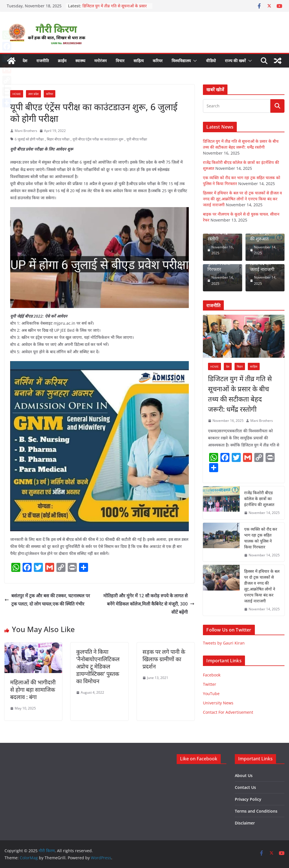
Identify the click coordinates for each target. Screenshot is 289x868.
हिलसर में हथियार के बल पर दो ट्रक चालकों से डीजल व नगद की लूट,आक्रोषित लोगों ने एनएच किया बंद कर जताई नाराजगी (242, 199)
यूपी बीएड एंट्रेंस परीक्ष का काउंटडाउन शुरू (98, 139)
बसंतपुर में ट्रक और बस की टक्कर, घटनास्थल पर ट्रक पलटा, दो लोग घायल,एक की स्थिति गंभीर (47, 600)
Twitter (210, 684)
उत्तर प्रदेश (33, 94)
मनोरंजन (100, 61)
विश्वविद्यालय (181, 61)
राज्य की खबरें (235, 61)
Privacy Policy (248, 799)
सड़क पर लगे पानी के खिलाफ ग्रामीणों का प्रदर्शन (164, 659)
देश (25, 61)
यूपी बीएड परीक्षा (137, 139)
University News (218, 703)
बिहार (240, 366)
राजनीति (43, 61)
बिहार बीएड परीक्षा (58, 139)
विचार (120, 61)
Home (17, 94)
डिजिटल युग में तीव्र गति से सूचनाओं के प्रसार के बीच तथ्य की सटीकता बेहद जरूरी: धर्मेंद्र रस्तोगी (240, 394)
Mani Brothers (26, 131)
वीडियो (211, 61)
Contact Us (245, 787)
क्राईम (62, 61)
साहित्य (139, 61)
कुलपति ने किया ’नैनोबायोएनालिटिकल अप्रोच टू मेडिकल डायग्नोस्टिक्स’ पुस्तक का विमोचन (98, 666)
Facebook (212, 675)
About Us (244, 775)
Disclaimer (245, 823)
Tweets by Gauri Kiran (224, 643)
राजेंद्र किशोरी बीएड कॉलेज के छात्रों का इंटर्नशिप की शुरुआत (259, 499)
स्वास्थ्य (80, 61)
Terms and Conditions (256, 811)
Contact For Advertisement (228, 712)
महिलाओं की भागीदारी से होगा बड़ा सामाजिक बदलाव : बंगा (33, 690)
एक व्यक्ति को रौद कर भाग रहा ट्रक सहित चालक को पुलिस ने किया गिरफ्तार (261, 538)
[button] (194, 61)
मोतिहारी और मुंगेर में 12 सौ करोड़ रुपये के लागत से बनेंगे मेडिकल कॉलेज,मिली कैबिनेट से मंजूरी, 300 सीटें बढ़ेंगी (149, 604)
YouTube (211, 694)
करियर (158, 61)
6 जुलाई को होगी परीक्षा (29, 139)
